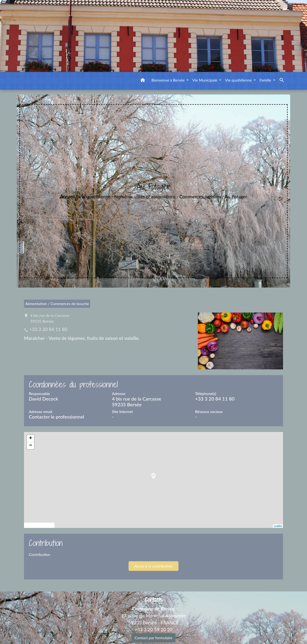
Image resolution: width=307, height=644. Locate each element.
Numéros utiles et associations (145, 197)
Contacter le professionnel (56, 417)
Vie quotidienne (94, 197)
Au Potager (236, 197)
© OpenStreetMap (39, 525)
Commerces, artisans (200, 197)
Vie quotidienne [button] (239, 80)
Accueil (67, 197)
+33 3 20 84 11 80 (48, 329)
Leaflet (278, 526)
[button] (143, 81)
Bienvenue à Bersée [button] (168, 80)
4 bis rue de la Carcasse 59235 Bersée (50, 318)
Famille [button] (266, 80)
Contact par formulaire (153, 638)
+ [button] (31, 438)
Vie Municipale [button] (205, 80)
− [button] (31, 446)
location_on (151, 474)
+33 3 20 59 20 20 (153, 629)
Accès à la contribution (153, 566)
